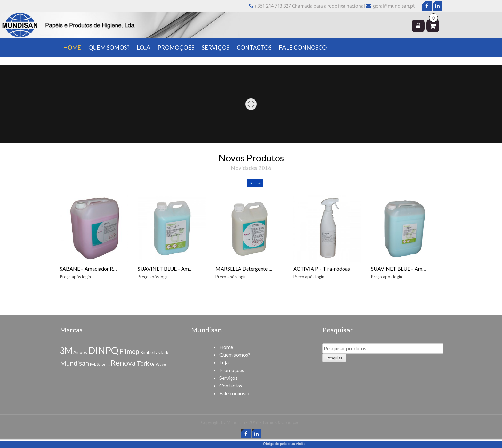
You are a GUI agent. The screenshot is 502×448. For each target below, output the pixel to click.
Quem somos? (109, 47)
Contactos (254, 47)
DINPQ (103, 350)
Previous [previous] (251, 183)
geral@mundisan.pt (393, 6)
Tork (143, 363)
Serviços (215, 47)
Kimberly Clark (154, 352)
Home (72, 47)
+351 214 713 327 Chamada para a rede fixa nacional (307, 6)
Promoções (176, 47)
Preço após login (75, 277)
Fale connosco (303, 47)
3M (66, 351)
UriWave (158, 364)
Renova (123, 363)
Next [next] (259, 183)
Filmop (129, 351)
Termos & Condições (282, 422)
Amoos (80, 352)
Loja (143, 47)
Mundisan (74, 363)
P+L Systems (100, 364)
